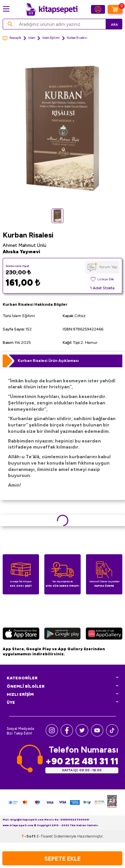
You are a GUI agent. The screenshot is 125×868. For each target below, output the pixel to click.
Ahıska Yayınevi (21, 252)
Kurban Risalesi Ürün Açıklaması (48, 361)
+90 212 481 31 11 (82, 761)
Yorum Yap (108, 267)
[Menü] (6, 9)
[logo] (52, 9)
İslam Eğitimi (51, 38)
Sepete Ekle (62, 858)
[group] (62, 128)
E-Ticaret (45, 836)
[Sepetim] (115, 9)
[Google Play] (62, 635)
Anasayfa (12, 38)
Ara (114, 25)
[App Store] (21, 635)
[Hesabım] (98, 9)
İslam (32, 38)
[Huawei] (104, 635)
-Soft (29, 836)
